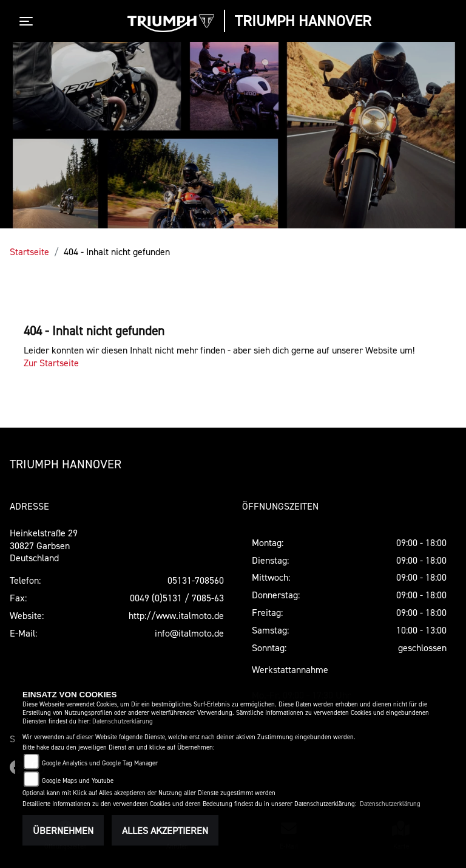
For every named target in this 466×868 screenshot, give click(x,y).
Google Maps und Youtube (78, 781)
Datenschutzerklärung (123, 721)
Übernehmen (63, 830)
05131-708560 (196, 580)
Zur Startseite (51, 363)
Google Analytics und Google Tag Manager (100, 763)
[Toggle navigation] (29, 21)
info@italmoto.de (189, 633)
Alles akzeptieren (165, 830)
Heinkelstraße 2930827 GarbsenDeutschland (44, 545)
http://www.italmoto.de (176, 615)
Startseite (29, 251)
